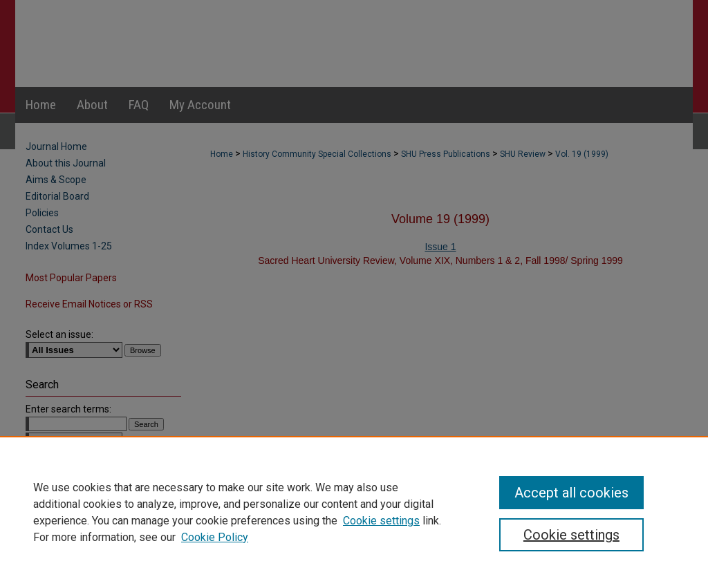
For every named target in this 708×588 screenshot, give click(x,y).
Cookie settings (381, 521)
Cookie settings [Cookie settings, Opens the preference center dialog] (571, 535)
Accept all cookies (571, 493)
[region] (354, 512)
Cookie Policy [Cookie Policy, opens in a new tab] (215, 537)
